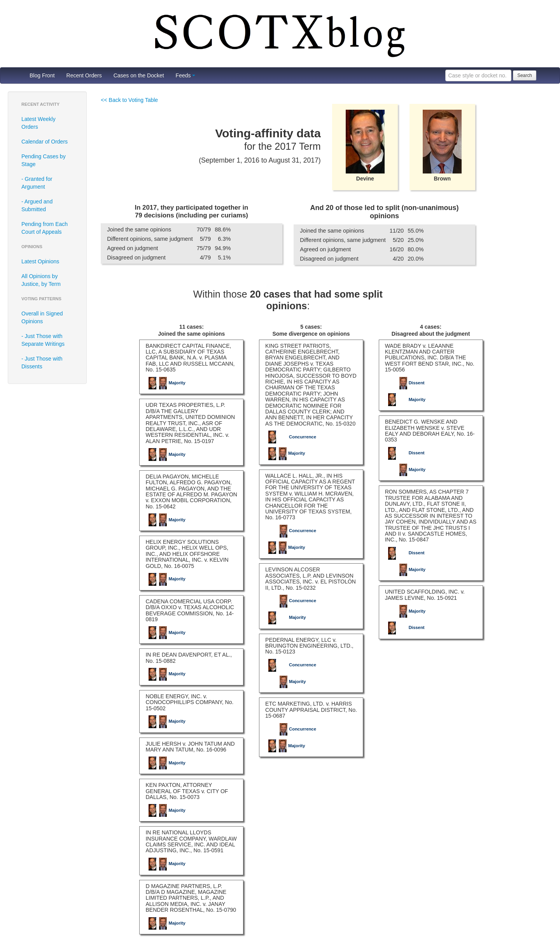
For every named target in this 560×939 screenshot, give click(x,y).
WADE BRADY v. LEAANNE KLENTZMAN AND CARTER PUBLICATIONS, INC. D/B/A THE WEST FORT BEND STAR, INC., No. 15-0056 (430, 358)
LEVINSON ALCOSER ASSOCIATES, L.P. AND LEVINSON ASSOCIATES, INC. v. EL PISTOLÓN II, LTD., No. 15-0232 (311, 578)
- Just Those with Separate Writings (43, 340)
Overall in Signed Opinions (42, 317)
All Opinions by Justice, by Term (41, 280)
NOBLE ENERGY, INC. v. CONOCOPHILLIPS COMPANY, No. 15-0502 (189, 702)
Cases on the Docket (139, 75)
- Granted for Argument (37, 183)
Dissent (406, 383)
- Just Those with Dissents (42, 363)
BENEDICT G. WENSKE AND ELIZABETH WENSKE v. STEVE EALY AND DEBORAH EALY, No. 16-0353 (430, 431)
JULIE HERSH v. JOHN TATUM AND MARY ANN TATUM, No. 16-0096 (190, 747)
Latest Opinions (40, 261)
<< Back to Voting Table (129, 100)
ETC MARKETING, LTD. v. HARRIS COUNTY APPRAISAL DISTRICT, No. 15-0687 (311, 710)
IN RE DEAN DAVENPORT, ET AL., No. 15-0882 (189, 658)
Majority (166, 383)
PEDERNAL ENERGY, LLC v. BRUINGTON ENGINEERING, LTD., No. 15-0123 (309, 646)
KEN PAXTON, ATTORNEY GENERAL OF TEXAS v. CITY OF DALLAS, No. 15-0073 (187, 791)
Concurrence (292, 437)
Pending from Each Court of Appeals (45, 228)
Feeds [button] (186, 75)
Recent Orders (84, 75)
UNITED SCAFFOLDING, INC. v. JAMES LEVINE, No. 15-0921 (425, 595)
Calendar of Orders (45, 142)
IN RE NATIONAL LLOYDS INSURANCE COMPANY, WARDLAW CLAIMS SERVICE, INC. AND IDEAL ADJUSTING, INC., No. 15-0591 (191, 841)
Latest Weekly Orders (38, 123)
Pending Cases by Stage (44, 160)
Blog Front (42, 75)
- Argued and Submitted (37, 205)
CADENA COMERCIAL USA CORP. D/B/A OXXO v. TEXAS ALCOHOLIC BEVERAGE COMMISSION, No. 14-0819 (190, 610)
